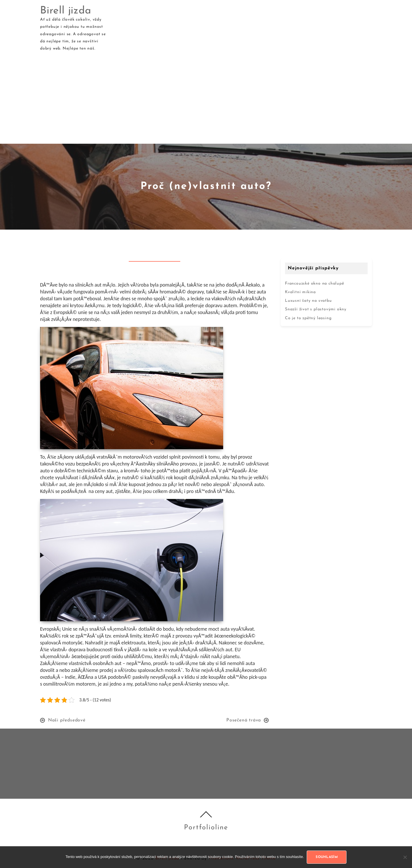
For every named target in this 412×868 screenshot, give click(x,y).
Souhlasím (327, 857)
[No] (405, 857)
